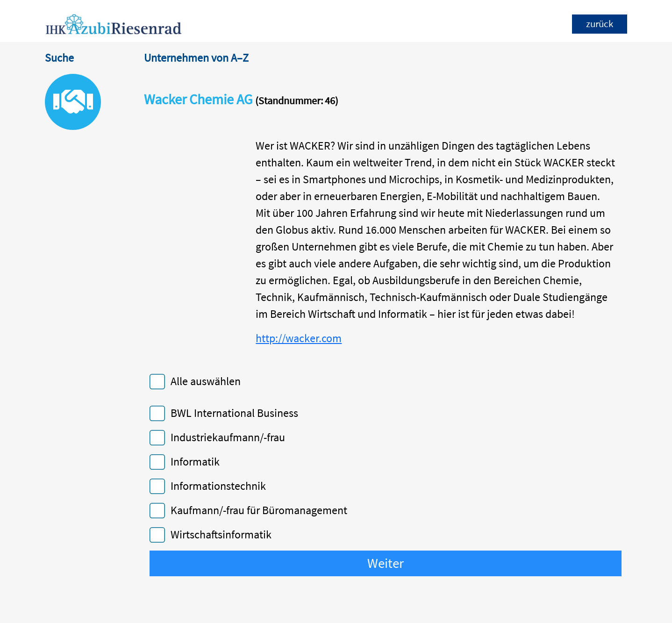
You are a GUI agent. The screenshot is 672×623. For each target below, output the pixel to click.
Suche (59, 58)
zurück (600, 24)
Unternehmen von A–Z (196, 58)
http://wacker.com (299, 338)
